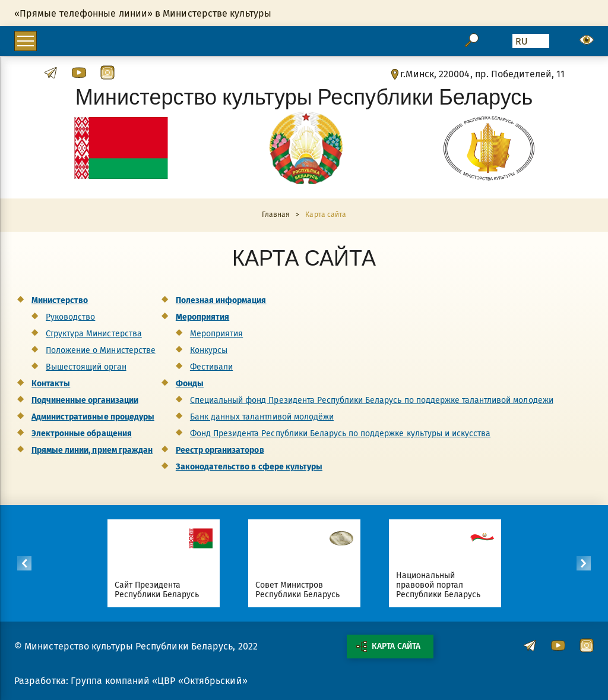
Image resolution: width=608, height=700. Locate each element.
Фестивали (211, 367)
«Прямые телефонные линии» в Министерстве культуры (143, 13)
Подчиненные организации (85, 400)
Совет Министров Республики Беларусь (298, 590)
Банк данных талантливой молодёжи (262, 417)
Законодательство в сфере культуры (249, 467)
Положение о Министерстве (101, 350)
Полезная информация (221, 300)
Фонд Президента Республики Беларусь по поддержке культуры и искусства (340, 433)
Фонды (190, 384)
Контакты (51, 384)
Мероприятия (202, 317)
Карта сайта (388, 647)
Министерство (60, 300)
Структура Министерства (94, 334)
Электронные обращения (82, 433)
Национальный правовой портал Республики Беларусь (438, 585)
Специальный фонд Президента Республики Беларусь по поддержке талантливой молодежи (372, 400)
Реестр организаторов (220, 450)
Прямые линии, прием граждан (92, 450)
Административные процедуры (93, 417)
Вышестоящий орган (86, 367)
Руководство (70, 317)
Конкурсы (209, 350)
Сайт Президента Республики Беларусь (157, 590)
